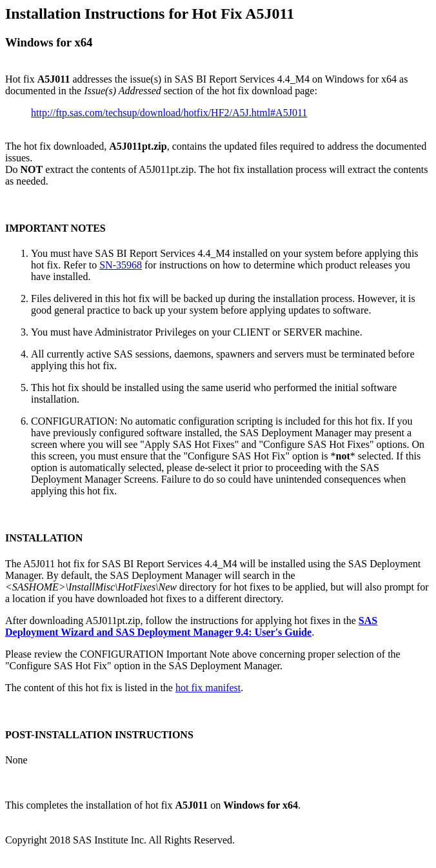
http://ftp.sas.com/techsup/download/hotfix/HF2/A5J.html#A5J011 (169, 113)
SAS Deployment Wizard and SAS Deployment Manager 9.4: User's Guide (191, 626)
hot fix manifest (208, 688)
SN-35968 (121, 265)
